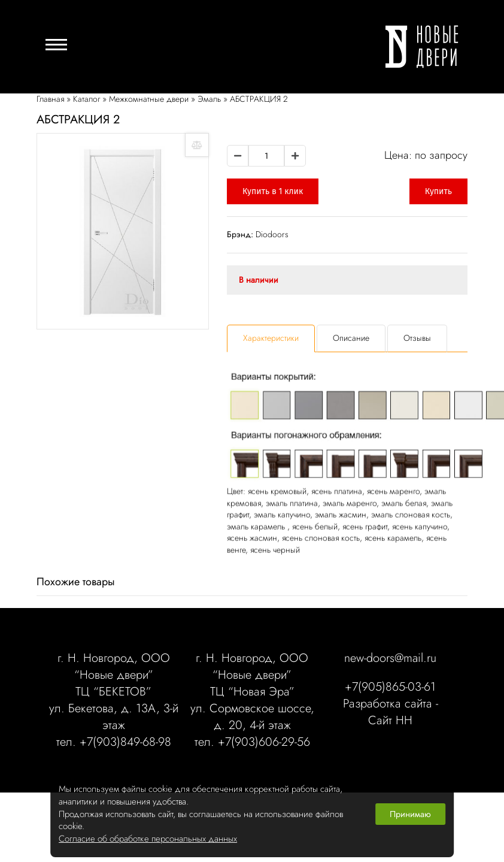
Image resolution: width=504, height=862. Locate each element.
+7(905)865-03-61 (390, 687)
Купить (438, 191)
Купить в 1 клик (273, 191)
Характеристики (271, 338)
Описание (351, 338)
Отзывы (417, 338)
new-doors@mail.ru (390, 658)
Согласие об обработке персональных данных (148, 839)
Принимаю (410, 814)
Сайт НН (390, 721)
